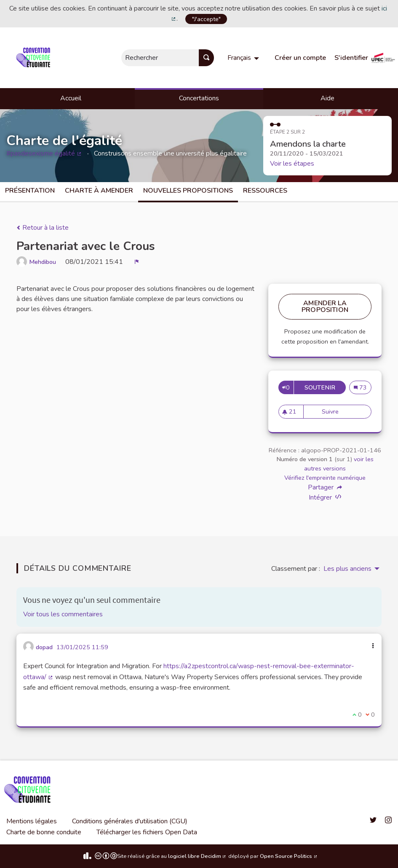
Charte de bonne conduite (44, 832)
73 (363, 387)
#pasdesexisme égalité (44, 153)
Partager (325, 487)
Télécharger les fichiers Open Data (147, 832)
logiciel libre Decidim (198, 856)
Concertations (199, 98)
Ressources (265, 191)
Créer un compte (300, 58)
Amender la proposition (325, 306)
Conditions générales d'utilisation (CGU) (130, 821)
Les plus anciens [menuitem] (347, 569)
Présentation (30, 191)
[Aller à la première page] (35, 58)
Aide (327, 98)
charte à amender (99, 191)
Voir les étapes (292, 164)
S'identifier (351, 58)
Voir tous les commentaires (63, 614)
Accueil (71, 98)
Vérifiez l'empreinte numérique (325, 478)
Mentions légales (32, 821)
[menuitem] (244, 58)
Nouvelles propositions (188, 191)
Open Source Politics (289, 856)
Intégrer (325, 497)
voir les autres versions (339, 464)
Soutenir (325, 387)
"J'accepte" (206, 19)
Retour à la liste (43, 228)
